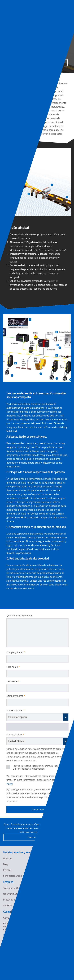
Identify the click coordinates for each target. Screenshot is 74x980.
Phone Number (16, 710)
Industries (30, 27)
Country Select (15, 735)
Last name (13, 681)
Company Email (16, 652)
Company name (16, 696)
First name (13, 667)
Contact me (25, 809)
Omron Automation (12, 27)
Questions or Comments (19, 616)
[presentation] (6, 12)
